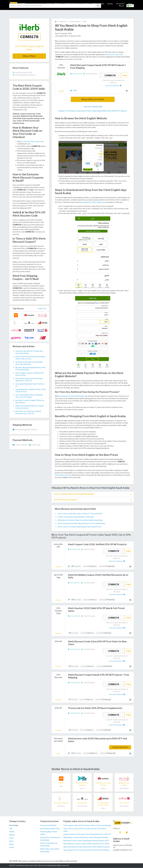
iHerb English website (63, 475)
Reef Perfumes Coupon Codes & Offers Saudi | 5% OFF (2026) (86, 844)
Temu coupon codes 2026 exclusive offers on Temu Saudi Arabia (87, 826)
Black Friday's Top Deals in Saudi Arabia (50, 850)
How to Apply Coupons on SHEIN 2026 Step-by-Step (30, 374)
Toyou (82, 789)
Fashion (87, 4)
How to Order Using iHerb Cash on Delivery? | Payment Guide (80, 514)
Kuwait (12, 832)
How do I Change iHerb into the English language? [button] (93, 494)
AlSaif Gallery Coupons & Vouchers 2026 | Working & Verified (86, 838)
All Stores (58, 4)
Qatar (11, 841)
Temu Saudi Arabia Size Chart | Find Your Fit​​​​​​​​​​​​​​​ (30, 385)
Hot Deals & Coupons (73, 4)
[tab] (93, 494)
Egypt (11, 844)
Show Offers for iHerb (93, 99)
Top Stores (18, 308)
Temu (61, 786)
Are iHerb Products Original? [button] (93, 500)
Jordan (12, 848)
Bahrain (12, 835)
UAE (11, 829)
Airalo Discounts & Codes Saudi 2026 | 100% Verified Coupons (87, 847)
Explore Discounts (120, 747)
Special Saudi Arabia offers (50, 829)
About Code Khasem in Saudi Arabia (49, 845)
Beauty (110, 4)
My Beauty (61, 806)
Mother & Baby (99, 4)
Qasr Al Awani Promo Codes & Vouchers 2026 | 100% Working (86, 850)
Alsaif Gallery (124, 789)
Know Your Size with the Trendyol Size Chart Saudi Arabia (29, 352)
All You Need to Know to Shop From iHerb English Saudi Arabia (80, 520)
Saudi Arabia (14, 826)
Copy (125, 75)
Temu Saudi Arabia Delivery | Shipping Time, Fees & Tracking (29, 396)
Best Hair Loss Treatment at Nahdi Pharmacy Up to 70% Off (28, 412)
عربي (122, 11)
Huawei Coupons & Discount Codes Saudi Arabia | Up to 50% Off (87, 834)
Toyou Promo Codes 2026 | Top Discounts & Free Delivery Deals (85, 830)
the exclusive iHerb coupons (31, 141)
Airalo (103, 808)
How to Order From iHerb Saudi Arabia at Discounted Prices (79, 527)
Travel (130, 4)
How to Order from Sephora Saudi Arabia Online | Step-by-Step (30, 358)
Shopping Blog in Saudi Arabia (49, 833)
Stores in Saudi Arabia (48, 826)
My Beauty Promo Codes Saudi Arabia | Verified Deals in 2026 (86, 841)
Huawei (103, 789)
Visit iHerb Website (113, 86)
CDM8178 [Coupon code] (110, 75)
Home (49, 4)
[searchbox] (52, 11)
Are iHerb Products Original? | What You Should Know (30, 401)
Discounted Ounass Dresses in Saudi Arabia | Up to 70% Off (29, 380)
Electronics (120, 4)
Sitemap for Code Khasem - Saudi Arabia (51, 839)
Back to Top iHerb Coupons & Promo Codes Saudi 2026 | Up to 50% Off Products (93, 111)
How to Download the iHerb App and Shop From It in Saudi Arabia (81, 524)
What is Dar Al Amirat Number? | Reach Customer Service (30, 407)
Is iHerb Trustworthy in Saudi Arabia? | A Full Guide (76, 517)
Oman (11, 838)
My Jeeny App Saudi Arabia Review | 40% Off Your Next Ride (30, 369)
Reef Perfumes (82, 806)
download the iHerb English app (93, 202)
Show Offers (29, 56)
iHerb (85, 22)
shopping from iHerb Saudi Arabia (72, 396)
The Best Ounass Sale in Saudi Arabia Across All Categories (29, 363)
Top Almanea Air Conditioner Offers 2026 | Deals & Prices (31, 391)
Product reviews (74, 22)
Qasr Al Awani (124, 806)
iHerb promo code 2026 (114, 55)
